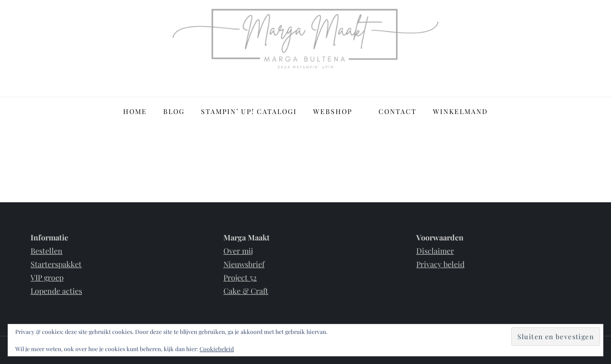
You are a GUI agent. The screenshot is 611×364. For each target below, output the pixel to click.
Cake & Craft (246, 291)
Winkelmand (460, 111)
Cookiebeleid (217, 349)
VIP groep (47, 277)
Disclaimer (435, 251)
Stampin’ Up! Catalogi (249, 111)
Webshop (338, 111)
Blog (174, 111)
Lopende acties (56, 291)
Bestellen (47, 251)
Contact (398, 111)
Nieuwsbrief (244, 264)
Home (135, 111)
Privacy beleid (440, 264)
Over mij (238, 251)
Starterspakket (56, 264)
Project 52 (240, 277)
